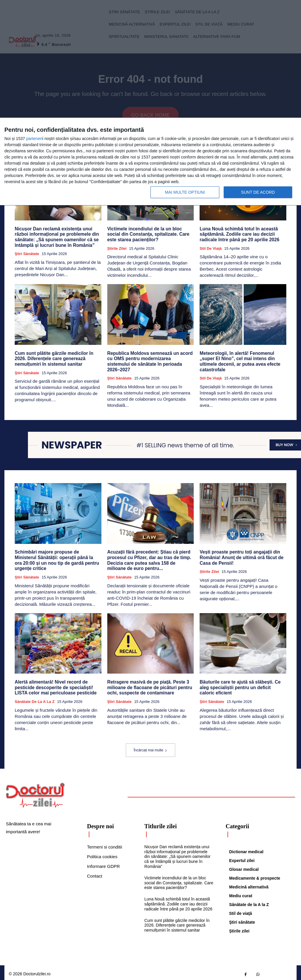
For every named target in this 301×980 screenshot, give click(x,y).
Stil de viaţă (211, 248)
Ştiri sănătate (27, 253)
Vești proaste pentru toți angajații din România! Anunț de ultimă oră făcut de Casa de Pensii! (240, 556)
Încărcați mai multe (151, 747)
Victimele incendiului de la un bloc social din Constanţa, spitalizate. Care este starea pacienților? (150, 234)
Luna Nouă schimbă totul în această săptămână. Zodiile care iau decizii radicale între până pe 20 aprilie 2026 (238, 234)
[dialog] (150, 162)
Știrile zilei (117, 248)
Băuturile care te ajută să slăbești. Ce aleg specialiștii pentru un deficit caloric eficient (241, 685)
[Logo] (35, 792)
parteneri (34, 139)
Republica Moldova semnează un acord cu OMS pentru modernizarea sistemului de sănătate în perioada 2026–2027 (149, 358)
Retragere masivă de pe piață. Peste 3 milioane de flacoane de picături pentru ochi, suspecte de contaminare (148, 685)
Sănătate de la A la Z (35, 699)
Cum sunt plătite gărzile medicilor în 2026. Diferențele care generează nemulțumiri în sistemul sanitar (53, 358)
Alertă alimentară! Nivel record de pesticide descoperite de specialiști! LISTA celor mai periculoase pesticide (54, 685)
